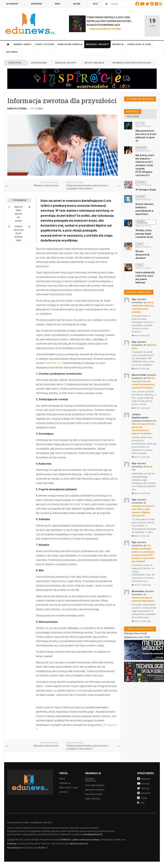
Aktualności (12, 4)
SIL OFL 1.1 (43, 848)
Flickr (157, 4)
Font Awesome (14, 848)
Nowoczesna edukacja (71, 46)
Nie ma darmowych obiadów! (142, 255)
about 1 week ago (141, 408)
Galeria (77, 4)
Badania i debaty (24, 46)
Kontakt (63, 792)
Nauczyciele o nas (68, 788)
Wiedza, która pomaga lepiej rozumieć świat (144, 234)
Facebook (138, 4)
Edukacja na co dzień (140, 46)
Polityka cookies (94, 794)
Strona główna (8, 44)
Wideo (58, 4)
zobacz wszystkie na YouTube (105, 29)
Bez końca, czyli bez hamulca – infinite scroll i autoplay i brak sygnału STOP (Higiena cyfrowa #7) (145, 165)
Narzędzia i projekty (98, 46)
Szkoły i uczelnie (46, 46)
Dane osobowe (93, 799)
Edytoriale (12, 52)
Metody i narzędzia (94, 63)
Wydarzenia (37, 4)
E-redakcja (65, 783)
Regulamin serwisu (95, 785)
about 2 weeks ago (141, 585)
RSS (161, 4)
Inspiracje (119, 46)
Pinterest (152, 4)
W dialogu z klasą (146, 190)
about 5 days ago (141, 368)
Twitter (148, 4)
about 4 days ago (141, 335)
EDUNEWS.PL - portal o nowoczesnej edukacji (80, 840)
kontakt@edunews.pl (93, 834)
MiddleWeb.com (53, 363)
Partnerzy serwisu (95, 790)
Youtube (143, 4)
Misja (62, 779)
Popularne (133, 117)
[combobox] (119, 4)
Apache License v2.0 (79, 844)
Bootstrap (12, 844)
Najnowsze (133, 112)
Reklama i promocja (90, 780)
